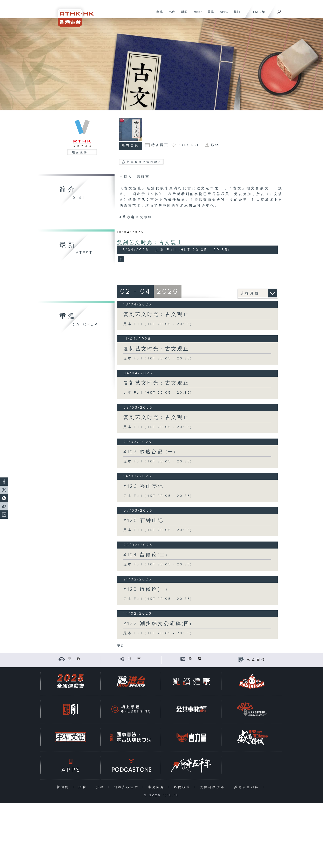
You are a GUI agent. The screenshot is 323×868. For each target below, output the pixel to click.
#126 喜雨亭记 (144, 486)
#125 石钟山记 (144, 521)
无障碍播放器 (213, 787)
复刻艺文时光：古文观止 (150, 243)
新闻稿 (64, 787)
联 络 (196, 659)
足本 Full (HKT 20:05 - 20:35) (158, 324)
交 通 (75, 659)
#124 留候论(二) (146, 555)
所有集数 (130, 146)
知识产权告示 (127, 787)
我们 (235, 14)
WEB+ (196, 14)
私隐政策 (183, 787)
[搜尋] (279, 11)
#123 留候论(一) (146, 589)
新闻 (183, 14)
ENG (256, 12)
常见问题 (157, 787)
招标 (101, 787)
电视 (158, 14)
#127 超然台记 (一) (150, 452)
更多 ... (122, 646)
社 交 (135, 659)
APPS (223, 14)
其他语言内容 (248, 787)
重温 (209, 14)
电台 (170, 14)
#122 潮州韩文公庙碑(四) (158, 624)
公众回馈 (256, 660)
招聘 (84, 787)
